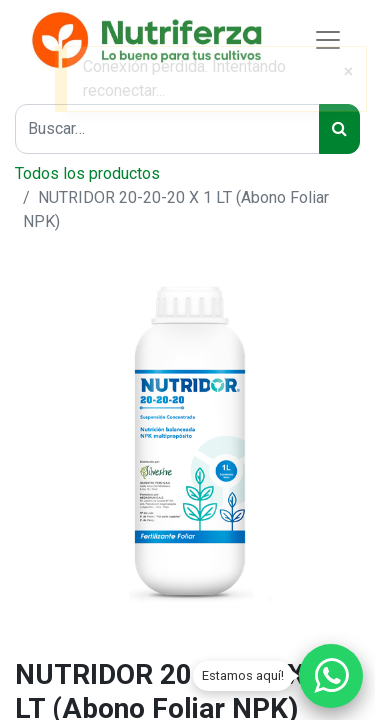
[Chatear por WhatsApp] (331, 676)
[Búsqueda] (339, 129)
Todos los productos (87, 173)
